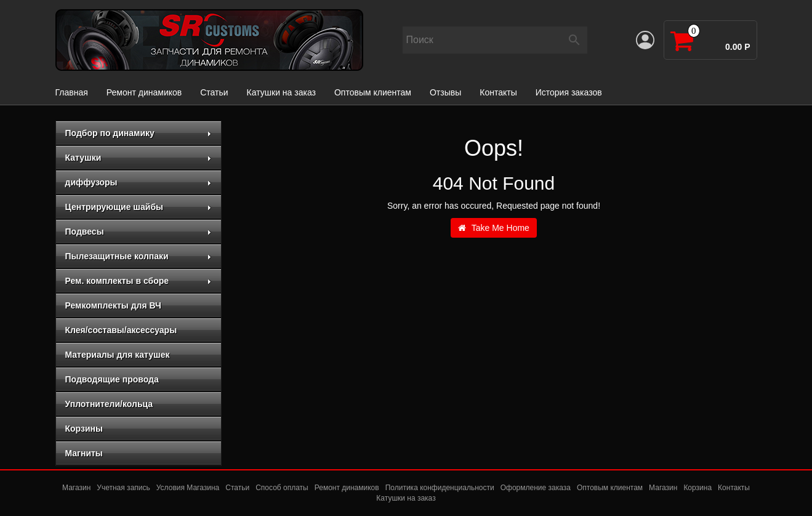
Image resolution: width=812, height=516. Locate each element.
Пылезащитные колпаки (139, 256)
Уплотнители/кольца (109, 404)
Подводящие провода (112, 379)
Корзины (84, 429)
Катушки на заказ (281, 92)
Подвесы (139, 232)
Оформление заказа (536, 488)
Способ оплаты (282, 488)
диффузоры (139, 182)
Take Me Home (494, 228)
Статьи (214, 92)
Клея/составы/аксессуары (121, 330)
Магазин (76, 488)
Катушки (139, 158)
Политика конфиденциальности (440, 488)
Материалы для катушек (118, 355)
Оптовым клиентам (373, 92)
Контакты (498, 92)
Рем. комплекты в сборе (139, 281)
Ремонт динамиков (144, 92)
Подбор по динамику (139, 133)
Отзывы (445, 92)
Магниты (84, 453)
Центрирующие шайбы (139, 207)
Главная (72, 92)
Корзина (697, 488)
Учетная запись (123, 488)
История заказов (569, 92)
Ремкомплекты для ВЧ (113, 305)
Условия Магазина (188, 488)
